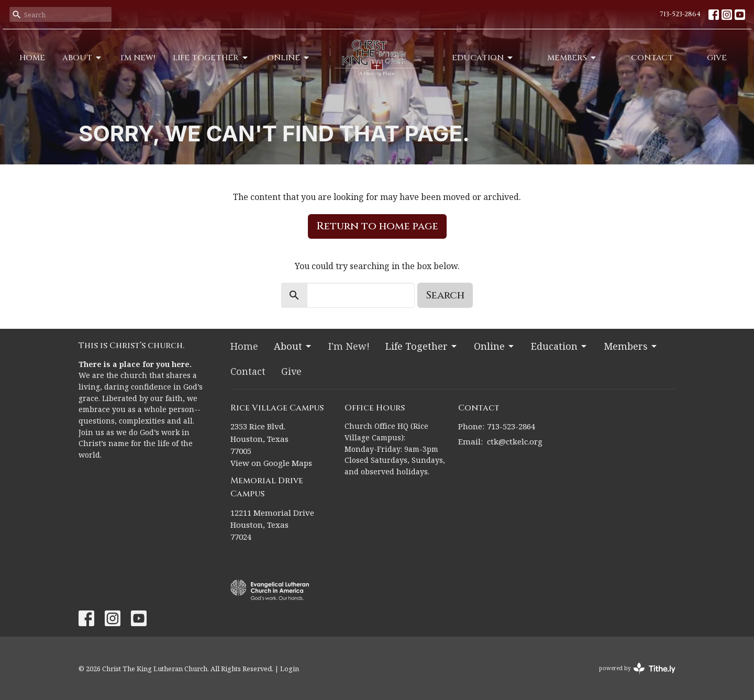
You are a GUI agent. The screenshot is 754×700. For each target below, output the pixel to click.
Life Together (211, 58)
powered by (637, 668)
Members (572, 58)
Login (290, 669)
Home (32, 58)
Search (445, 295)
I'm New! (138, 58)
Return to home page (377, 226)
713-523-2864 (680, 14)
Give (717, 58)
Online (289, 58)
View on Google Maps (271, 463)
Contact (652, 58)
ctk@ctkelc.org (515, 441)
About (82, 58)
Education (483, 58)
